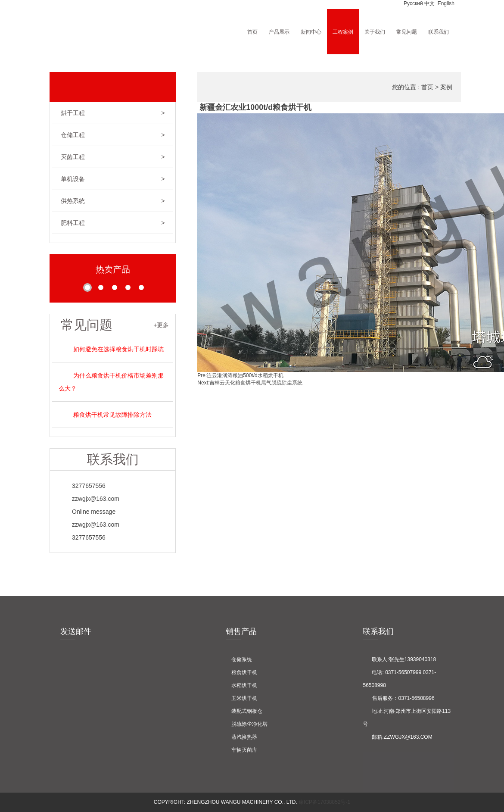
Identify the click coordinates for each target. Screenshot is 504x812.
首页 (252, 32)
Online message (87, 512)
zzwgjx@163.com (89, 499)
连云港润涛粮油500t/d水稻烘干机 (245, 375)
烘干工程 (113, 113)
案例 (446, 87)
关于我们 (375, 32)
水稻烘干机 (241, 685)
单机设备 (113, 179)
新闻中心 (311, 32)
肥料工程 (113, 223)
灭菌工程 (113, 157)
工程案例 (343, 32)
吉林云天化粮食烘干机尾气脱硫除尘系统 (256, 383)
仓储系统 (239, 659)
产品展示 (279, 32)
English (445, 3)
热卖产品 (113, 269)
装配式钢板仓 (244, 711)
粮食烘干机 (241, 672)
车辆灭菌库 (241, 750)
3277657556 (82, 486)
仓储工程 (113, 135)
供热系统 (113, 201)
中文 (429, 3)
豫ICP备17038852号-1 (324, 802)
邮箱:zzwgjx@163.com (397, 737)
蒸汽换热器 (241, 737)
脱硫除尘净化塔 (247, 724)
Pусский (413, 3)
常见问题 (407, 32)
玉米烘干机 (241, 698)
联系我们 (439, 32)
